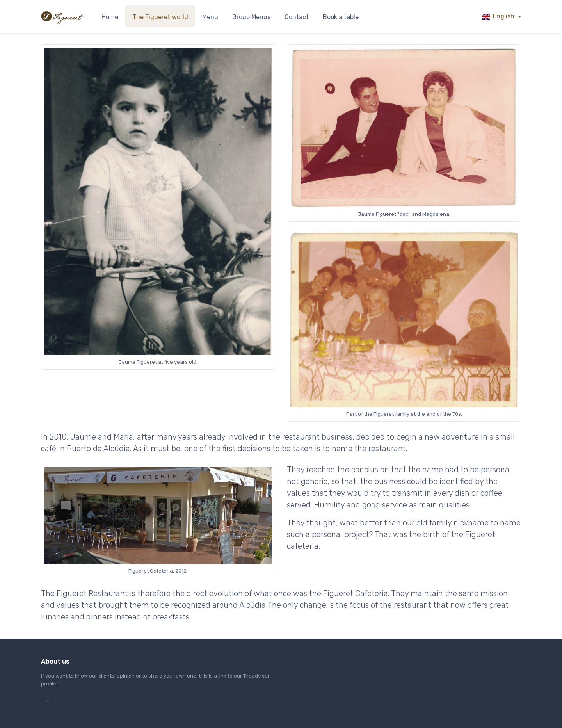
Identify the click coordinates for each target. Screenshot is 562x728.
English (499, 16)
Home (110, 17)
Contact (297, 17)
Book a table (341, 17)
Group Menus (251, 17)
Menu (210, 17)
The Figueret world (160, 17)
